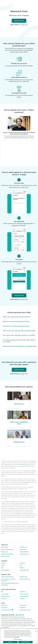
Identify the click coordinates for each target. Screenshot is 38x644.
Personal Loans (5, 547)
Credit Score (23, 591)
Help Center (4, 598)
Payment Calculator (24, 594)
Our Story (3, 563)
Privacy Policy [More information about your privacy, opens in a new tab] (16, 637)
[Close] (36, 631)
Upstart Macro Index (25, 570)
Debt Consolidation (24, 552)
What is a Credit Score (25, 579)
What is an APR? (23, 577)
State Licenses (23, 605)
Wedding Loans (23, 547)
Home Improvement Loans (7, 549)
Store (2, 568)
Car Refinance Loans (24, 554)
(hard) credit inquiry (23, 465)
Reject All (10, 642)
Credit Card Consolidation (7, 554)
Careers (3, 565)
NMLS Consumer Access (19, 617)
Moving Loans (23, 549)
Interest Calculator (5, 596)
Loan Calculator (5, 594)
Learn (2, 591)
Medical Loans (4, 552)
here (26, 484)
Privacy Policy (4, 607)
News (21, 565)
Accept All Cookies (25, 642)
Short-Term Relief (5, 556)
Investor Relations (5, 570)
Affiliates (22, 568)
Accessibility (23, 607)
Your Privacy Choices (7, 610)
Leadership (22, 563)
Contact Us (22, 598)
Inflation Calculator (24, 596)
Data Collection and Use (25, 610)
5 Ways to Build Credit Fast (7, 577)
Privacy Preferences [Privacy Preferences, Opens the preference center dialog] (18, 639)
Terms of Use (4, 605)
